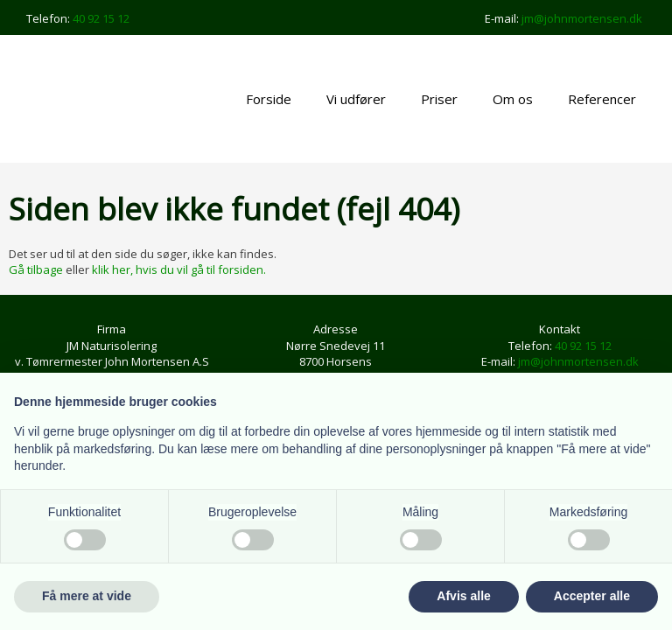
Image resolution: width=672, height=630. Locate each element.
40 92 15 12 (101, 18)
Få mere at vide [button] (87, 596)
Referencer (602, 99)
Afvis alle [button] (463, 596)
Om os (513, 99)
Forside (269, 99)
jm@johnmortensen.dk (582, 18)
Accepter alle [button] (592, 596)
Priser (439, 99)
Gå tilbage (36, 269)
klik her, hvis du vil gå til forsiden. (179, 269)
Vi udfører (356, 99)
